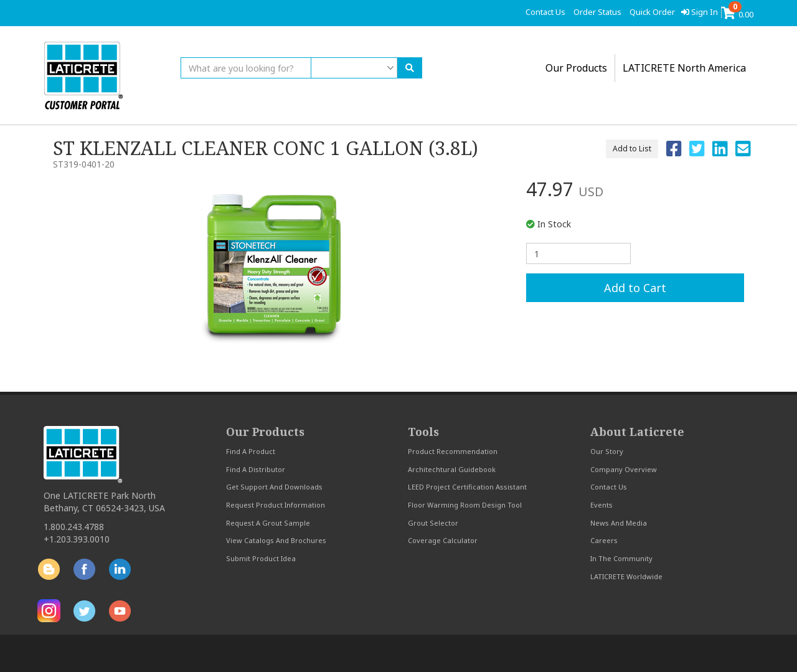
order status (597, 12)
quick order (652, 12)
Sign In (700, 12)
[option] (274, 267)
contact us (545, 12)
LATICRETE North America (684, 68)
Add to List (632, 149)
